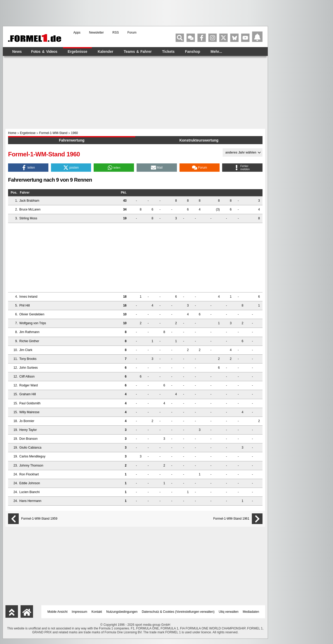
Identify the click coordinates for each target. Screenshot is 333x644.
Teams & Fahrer (138, 52)
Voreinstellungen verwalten (195, 612)
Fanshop (193, 52)
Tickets (168, 52)
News (17, 52)
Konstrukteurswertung (199, 140)
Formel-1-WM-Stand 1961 (231, 519)
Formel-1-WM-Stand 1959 (39, 519)
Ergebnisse (77, 52)
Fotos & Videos (44, 52)
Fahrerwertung (72, 140)
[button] (28, 168)
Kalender (105, 52)
